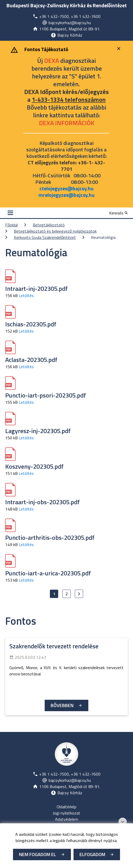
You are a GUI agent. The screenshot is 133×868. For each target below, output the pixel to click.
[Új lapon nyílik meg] (67, 16)
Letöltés (26, 295)
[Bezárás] (119, 49)
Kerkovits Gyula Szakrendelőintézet (45, 237)
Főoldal (11, 225)
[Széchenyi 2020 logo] (123, 822)
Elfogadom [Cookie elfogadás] (92, 854)
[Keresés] (118, 213)
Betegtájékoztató (49, 225)
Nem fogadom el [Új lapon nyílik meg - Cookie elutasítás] (38, 854)
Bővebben (62, 705)
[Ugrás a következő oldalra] (79, 594)
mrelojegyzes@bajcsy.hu (66, 195)
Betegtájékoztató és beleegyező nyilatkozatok (55, 231)
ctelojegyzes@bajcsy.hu (66, 188)
